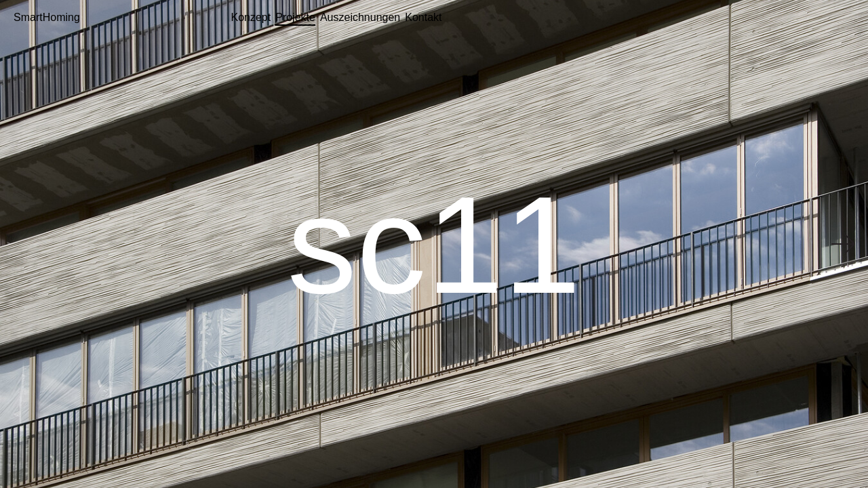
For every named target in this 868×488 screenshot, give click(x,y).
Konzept (251, 17)
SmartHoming (47, 17)
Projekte (295, 17)
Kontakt (423, 17)
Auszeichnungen (360, 17)
